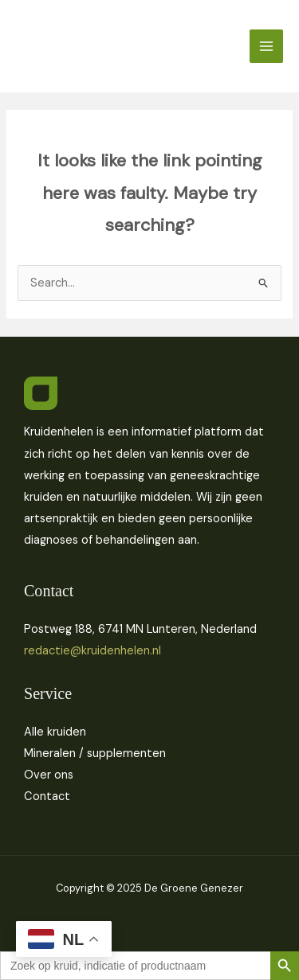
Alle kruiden (55, 732)
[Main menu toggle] (266, 46)
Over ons (49, 775)
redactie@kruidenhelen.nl (92, 651)
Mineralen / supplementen (95, 754)
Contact (47, 796)
